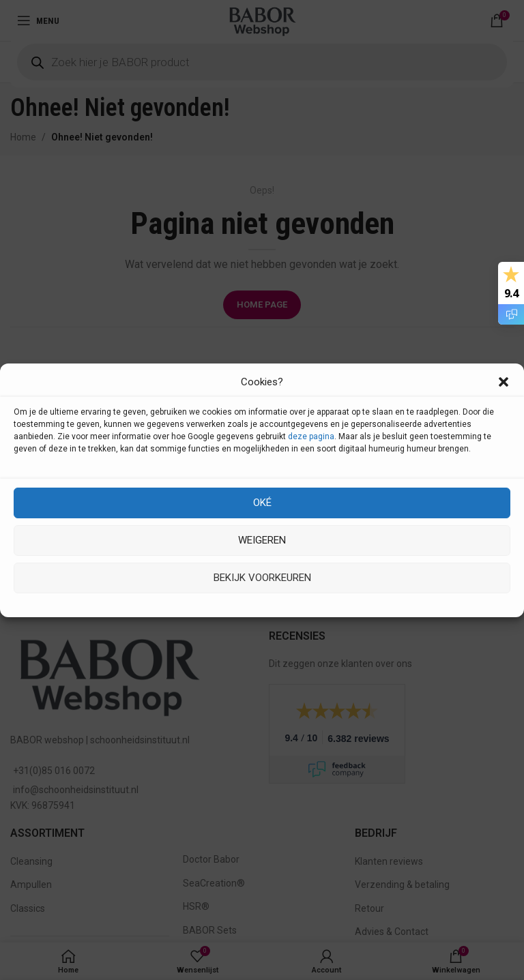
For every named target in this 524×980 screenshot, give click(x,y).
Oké (262, 503)
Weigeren (262, 540)
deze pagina (311, 436)
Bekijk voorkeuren (262, 578)
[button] (504, 382)
